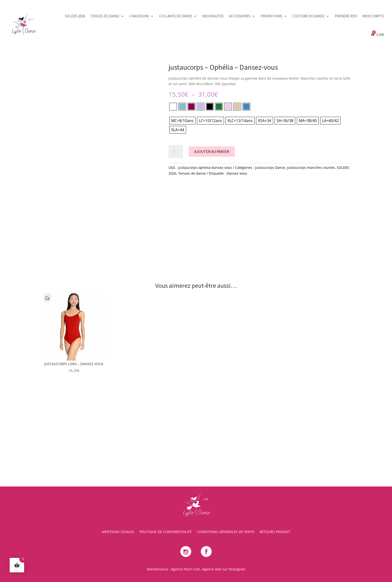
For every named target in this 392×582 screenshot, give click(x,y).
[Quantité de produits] (176, 152)
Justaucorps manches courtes (311, 168)
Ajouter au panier (212, 151)
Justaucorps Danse (270, 168)
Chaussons (139, 16)
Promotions (271, 16)
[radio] (173, 107)
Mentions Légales (118, 532)
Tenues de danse (105, 16)
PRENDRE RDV (346, 16)
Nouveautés (213, 16)
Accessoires (240, 16)
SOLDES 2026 (75, 16)
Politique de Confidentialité (166, 532)
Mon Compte (373, 16)
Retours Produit (275, 532)
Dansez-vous (237, 173)
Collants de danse (176, 16)
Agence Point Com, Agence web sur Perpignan (208, 569)
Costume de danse (308, 16)
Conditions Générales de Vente (226, 532)
